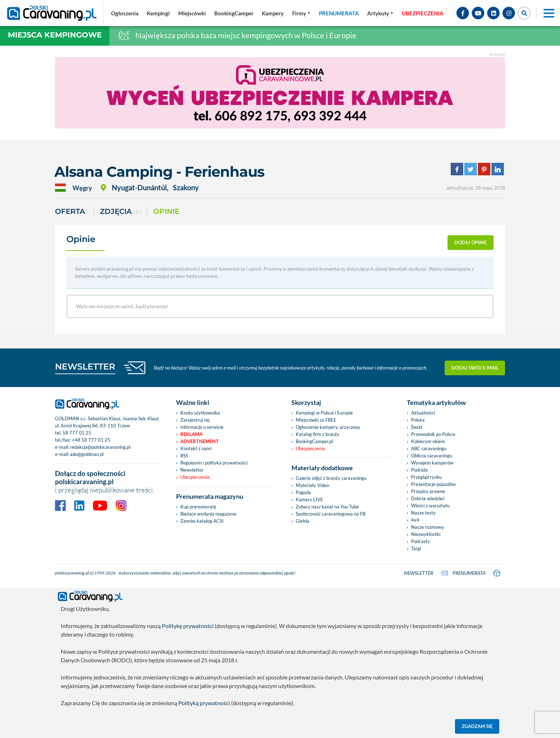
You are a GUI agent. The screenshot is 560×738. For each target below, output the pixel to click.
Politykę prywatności (188, 626)
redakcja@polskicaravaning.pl (100, 447)
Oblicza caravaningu (432, 456)
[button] (380, 13)
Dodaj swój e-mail (475, 368)
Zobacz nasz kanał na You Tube (327, 507)
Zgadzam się (477, 726)
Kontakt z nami (196, 448)
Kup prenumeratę (198, 507)
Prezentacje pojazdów (433, 484)
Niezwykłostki (426, 534)
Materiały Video (312, 485)
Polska (418, 420)
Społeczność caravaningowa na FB (331, 514)
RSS (184, 456)
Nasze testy (423, 513)
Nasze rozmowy (427, 527)
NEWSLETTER (85, 367)
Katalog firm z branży (317, 434)
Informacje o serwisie (202, 427)
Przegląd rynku (426, 477)
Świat (417, 427)
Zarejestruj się (195, 420)
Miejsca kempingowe (55, 35)
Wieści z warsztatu (430, 506)
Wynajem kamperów (432, 463)
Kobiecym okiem (428, 441)
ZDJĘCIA (121, 212)
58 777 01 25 (77, 433)
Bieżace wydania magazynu (208, 514)
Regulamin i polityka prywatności (214, 463)
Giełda (302, 521)
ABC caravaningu (429, 448)
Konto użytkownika (200, 413)
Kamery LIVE (309, 499)
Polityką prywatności (204, 703)
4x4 (415, 520)
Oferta (70, 211)
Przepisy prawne (428, 491)
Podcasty (421, 541)
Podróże (419, 470)
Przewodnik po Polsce (433, 434)
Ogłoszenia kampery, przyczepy (328, 427)
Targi (416, 548)
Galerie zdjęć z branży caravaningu (331, 478)
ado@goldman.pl (87, 454)
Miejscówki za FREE (316, 420)
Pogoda (303, 492)
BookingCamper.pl (314, 441)
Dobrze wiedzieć (428, 498)
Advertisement (199, 441)
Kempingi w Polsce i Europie (324, 413)
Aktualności (423, 413)
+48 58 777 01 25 (91, 440)
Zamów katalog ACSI (202, 521)
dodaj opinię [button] (471, 242)
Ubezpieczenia (195, 477)
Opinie (166, 211)
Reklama (191, 434)
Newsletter (192, 470)
